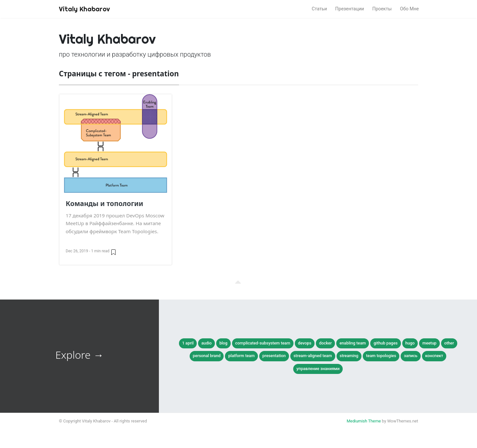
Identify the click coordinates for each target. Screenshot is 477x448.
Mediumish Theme (364, 421)
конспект (434, 356)
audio (206, 343)
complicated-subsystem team (263, 343)
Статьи (319, 9)
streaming (349, 356)
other (449, 343)
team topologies (381, 356)
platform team (241, 356)
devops (305, 343)
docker (325, 343)
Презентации (350, 9)
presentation (274, 356)
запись (411, 356)
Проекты (382, 9)
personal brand (207, 356)
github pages (385, 343)
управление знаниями (318, 369)
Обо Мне (409, 9)
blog (223, 343)
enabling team (353, 343)
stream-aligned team (313, 356)
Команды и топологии (105, 203)
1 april (188, 343)
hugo (410, 343)
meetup (429, 343)
